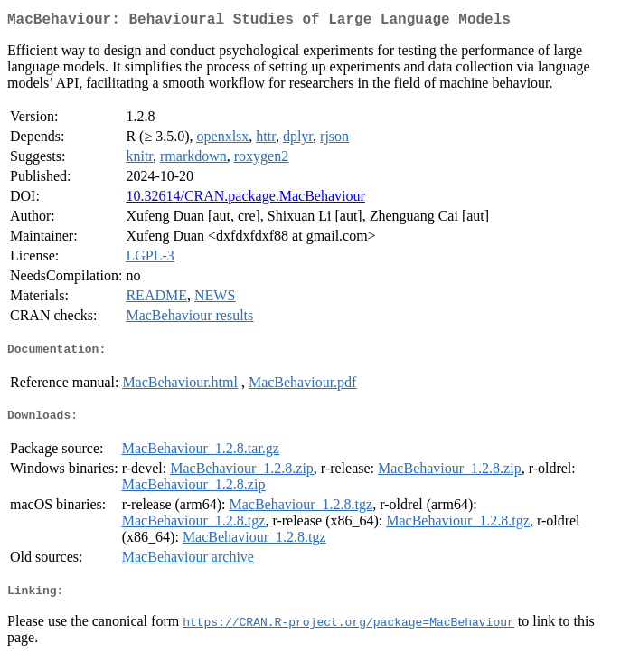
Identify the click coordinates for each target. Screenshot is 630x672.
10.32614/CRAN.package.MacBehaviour (245, 199)
